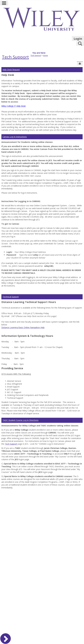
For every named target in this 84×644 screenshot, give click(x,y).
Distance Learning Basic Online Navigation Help (23, 327)
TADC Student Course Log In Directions (21, 420)
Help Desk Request (11, 70)
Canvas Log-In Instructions (15, 137)
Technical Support (11, 297)
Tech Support (15, 57)
